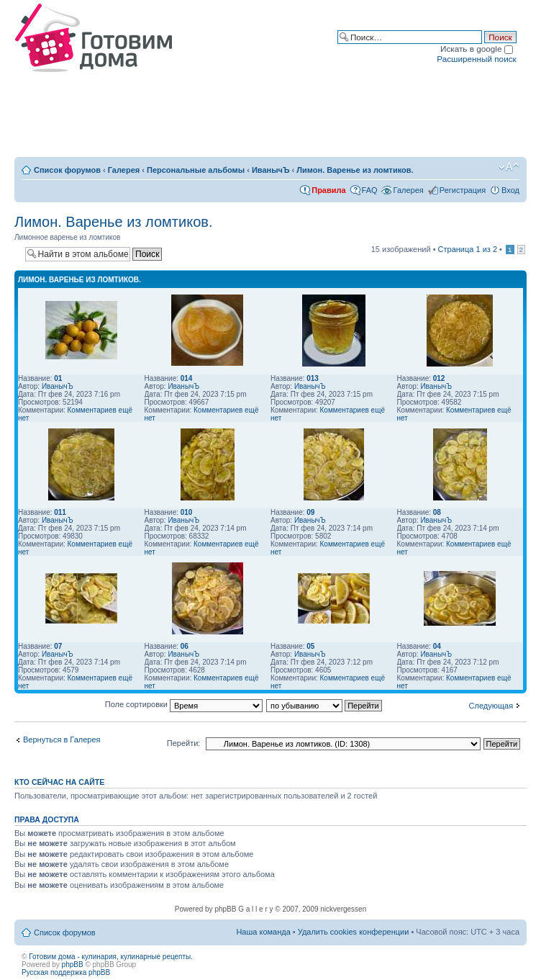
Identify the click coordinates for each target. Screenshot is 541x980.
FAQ (370, 190)
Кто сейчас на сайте (59, 782)
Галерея (124, 170)
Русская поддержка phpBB (66, 972)
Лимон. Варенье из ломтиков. (355, 170)
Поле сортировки (184, 704)
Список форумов (67, 170)
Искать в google (477, 49)
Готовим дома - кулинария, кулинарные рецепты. (111, 957)
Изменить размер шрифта (509, 167)
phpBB (73, 965)
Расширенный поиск (476, 59)
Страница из (468, 249)
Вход (510, 190)
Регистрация (463, 190)
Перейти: (184, 743)
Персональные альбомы (196, 170)
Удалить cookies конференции (354, 932)
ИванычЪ (271, 170)
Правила (328, 190)
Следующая (491, 706)
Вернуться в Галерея (62, 740)
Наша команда (263, 932)
